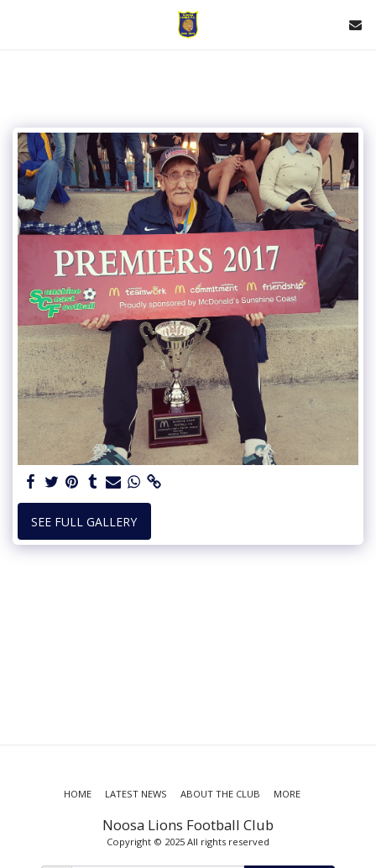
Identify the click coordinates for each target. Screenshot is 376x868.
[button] (18, 24)
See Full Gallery (84, 522)
